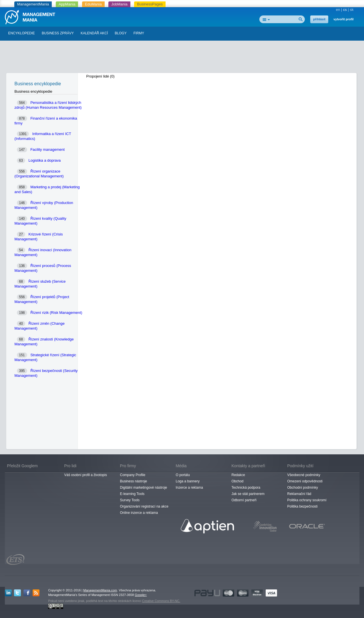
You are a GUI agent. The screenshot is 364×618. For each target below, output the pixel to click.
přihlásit (319, 19)
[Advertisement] (182, 58)
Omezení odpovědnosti (305, 481)
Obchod (238, 481)
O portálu (183, 475)
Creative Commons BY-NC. (161, 601)
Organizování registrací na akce (144, 506)
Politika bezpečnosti (303, 506)
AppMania (67, 4)
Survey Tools (130, 500)
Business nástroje (134, 481)
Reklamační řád (299, 494)
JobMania (119, 4)
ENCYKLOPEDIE (22, 33)
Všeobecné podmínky (304, 475)
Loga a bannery (188, 481)
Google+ (141, 595)
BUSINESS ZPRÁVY (58, 33)
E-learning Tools (132, 494)
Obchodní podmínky (303, 488)
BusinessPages (150, 4)
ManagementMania (33, 4)
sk (352, 10)
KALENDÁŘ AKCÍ (94, 33)
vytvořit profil (343, 19)
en (338, 10)
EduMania (93, 4)
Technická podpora (246, 488)
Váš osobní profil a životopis (86, 475)
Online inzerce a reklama (139, 513)
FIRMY (139, 33)
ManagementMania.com (100, 590)
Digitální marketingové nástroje (144, 488)
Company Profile (133, 475)
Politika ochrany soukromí (307, 500)
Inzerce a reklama (189, 488)
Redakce (238, 475)
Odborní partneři (244, 500)
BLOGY (121, 33)
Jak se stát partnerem (248, 494)
